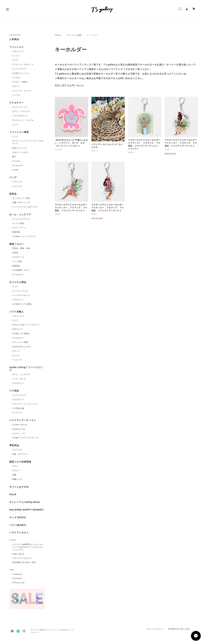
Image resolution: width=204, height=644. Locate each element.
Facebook (17, 578)
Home (58, 35)
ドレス (15, 60)
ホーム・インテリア (20, 215)
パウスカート (18, 300)
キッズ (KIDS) (18, 517)
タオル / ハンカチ (20, 152)
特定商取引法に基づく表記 (24, 562)
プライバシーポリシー (22, 558)
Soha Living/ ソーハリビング (26, 325)
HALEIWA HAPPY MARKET (27, 510)
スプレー (16, 470)
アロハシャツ (18, 51)
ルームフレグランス (21, 219)
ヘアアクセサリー (20, 116)
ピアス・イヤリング (21, 111)
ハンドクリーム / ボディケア (25, 207)
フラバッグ (17, 182)
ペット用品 (17, 261)
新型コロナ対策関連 (20, 462)
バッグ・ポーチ (19, 379)
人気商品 (14, 39)
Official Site (18, 583)
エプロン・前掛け (20, 82)
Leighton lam (19, 429)
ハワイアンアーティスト (23, 420)
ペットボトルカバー (21, 295)
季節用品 (14, 445)
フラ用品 (14, 391)
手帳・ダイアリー (20, 454)
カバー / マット (19, 228)
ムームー (16, 355)
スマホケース (18, 257)
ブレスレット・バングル (23, 120)
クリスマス (17, 450)
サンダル (16, 78)
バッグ (15, 136)
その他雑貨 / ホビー (21, 270)
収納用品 (16, 232)
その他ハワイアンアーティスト (26, 438)
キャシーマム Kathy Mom (25, 502)
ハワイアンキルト (19, 533)
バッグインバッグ (20, 291)
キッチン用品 (18, 223)
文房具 (15, 253)
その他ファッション (21, 73)
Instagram (18, 574)
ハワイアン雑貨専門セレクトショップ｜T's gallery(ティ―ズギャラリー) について (28, 547)
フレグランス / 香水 (21, 198)
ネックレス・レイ (20, 107)
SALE (13, 494)
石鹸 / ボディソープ (21, 202)
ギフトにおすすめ (19, 487)
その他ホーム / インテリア (24, 236)
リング (15, 125)
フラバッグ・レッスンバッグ (25, 404)
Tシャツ (16, 56)
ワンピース (17, 360)
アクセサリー (17, 103)
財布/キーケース (20, 148)
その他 (15, 170)
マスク (15, 466)
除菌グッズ (17, 479)
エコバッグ (17, 186)
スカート (16, 86)
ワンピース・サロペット (23, 64)
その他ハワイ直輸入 (21, 333)
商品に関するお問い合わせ (69, 85)
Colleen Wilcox (20, 425)
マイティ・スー (19, 433)
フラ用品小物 (18, 408)
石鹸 (14, 475)
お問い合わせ (18, 554)
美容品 (13, 194)
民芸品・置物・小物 (21, 248)
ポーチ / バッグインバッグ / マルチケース (28, 142)
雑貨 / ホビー (17, 244)
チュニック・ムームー (22, 91)
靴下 (14, 157)
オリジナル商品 (18, 282)
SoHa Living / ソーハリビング (26, 369)
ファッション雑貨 (74, 35)
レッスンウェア (19, 69)
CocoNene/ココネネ (22, 347)
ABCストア (17, 329)
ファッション (17, 47)
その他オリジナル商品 (22, 304)
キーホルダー (18, 165)
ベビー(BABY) (18, 525)
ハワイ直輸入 (17, 312)
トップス (16, 95)
